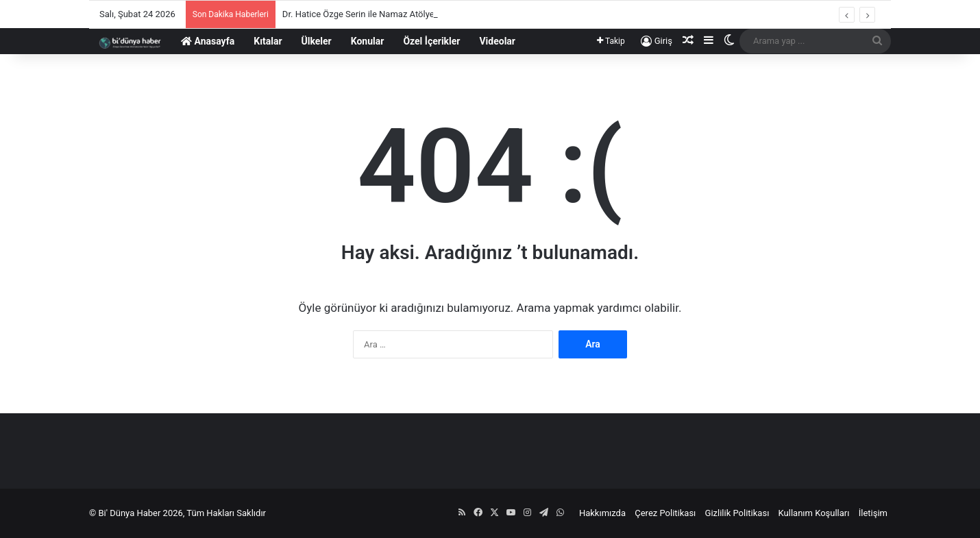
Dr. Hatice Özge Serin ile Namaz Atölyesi (362, 14)
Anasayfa (208, 41)
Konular (368, 41)
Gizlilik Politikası (737, 513)
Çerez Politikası (665, 513)
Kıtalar (268, 41)
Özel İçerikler (431, 41)
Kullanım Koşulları (814, 513)
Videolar (497, 41)
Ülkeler (317, 41)
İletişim (873, 513)
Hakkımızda (602, 513)
